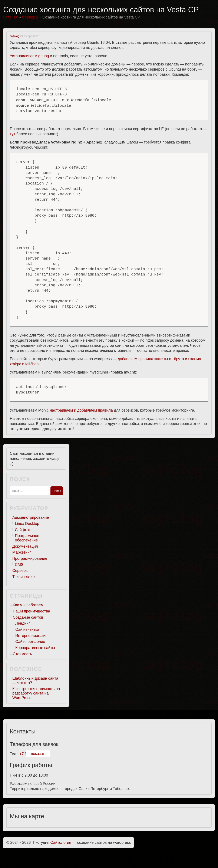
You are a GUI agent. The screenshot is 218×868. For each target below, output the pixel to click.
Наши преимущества (31, 611)
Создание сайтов (28, 617)
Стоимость (22, 654)
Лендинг (23, 623)
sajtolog (15, 36)
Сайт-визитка (27, 629)
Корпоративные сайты (35, 648)
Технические (24, 577)
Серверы (20, 571)
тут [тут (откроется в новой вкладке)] (13, 134)
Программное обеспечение (27, 538)
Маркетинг (22, 552)
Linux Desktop (27, 524)
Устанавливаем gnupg (29, 56)
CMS (19, 565)
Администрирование (31, 517)
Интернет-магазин (31, 636)
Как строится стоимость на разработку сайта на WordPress (36, 693)
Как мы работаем (28, 605)
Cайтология (61, 842)
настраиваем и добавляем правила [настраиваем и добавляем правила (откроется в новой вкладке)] (81, 410)
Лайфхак (23, 530)
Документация (25, 546)
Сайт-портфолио (30, 642)
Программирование (30, 558)
